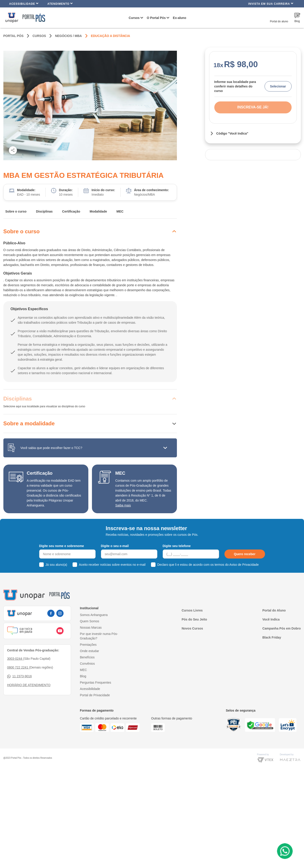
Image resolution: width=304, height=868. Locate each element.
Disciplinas (44, 211)
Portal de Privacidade (95, 695)
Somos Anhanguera (94, 615)
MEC (120, 211)
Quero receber (245, 554)
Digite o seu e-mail (115, 546)
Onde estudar (90, 651)
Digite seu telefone (177, 546)
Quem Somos (90, 621)
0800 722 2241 (18, 667)
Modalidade (98, 211)
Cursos (134, 18)
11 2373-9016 (19, 676)
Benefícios (87, 657)
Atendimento (60, 3)
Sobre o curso (16, 211)
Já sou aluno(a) (56, 565)
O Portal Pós (156, 18)
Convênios (87, 664)
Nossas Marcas (91, 628)
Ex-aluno (179, 18)
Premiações (88, 645)
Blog (83, 676)
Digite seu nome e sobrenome (62, 546)
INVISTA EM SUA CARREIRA (271, 3)
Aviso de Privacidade (244, 565)
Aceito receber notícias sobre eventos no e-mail (112, 565)
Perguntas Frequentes (96, 682)
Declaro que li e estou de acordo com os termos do (208, 565)
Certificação (71, 211)
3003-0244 (15, 659)
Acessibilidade (24, 3)
